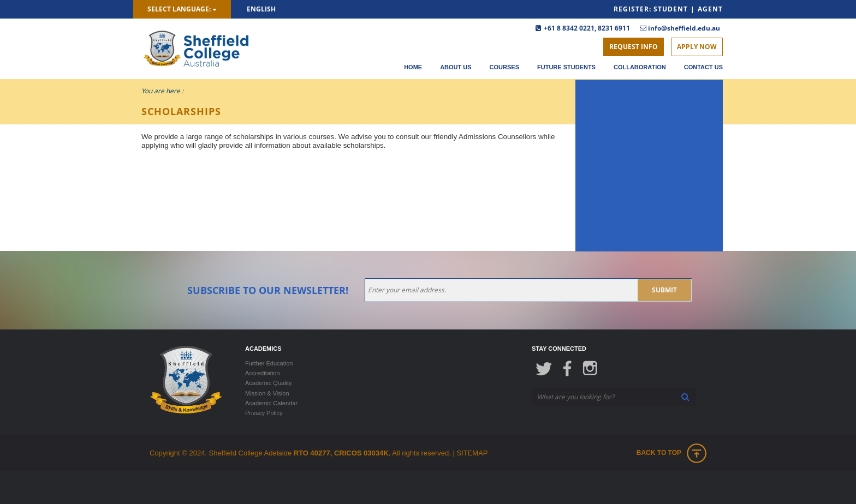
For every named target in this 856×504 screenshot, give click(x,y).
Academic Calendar (271, 403)
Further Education (269, 363)
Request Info (634, 47)
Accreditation (263, 373)
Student (671, 9)
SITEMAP (472, 453)
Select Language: (182, 9)
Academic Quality (269, 383)
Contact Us (703, 67)
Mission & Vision (267, 393)
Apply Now (697, 47)
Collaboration (640, 67)
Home (413, 67)
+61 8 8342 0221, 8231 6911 (587, 28)
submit (664, 290)
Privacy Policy (264, 413)
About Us (456, 67)
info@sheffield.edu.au (684, 28)
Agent (710, 9)
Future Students (566, 67)
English (261, 9)
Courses (504, 67)
